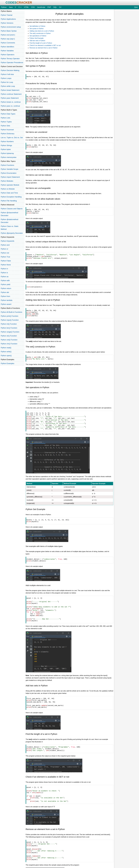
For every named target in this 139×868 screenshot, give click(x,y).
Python (4, 7)
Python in (4, 269)
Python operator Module (10, 185)
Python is (4, 273)
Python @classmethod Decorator (9, 214)
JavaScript (41, 7)
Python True (5, 257)
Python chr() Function (9, 344)
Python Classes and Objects (12, 209)
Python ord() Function (9, 340)
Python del (5, 292)
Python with (5, 281)
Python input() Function (10, 320)
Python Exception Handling (11, 197)
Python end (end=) (8, 35)
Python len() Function (9, 328)
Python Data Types (8, 114)
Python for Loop (7, 82)
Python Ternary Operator (10, 59)
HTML (26, 7)
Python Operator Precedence (12, 63)
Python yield (6, 284)
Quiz (136, 7)
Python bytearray (7, 153)
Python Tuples (6, 122)
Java (11, 7)
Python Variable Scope (10, 169)
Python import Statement (10, 177)
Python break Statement (10, 90)
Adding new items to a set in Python (42, 31)
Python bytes (6, 149)
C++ (20, 7)
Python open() (6, 356)
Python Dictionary (8, 134)
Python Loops (6, 78)
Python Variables (7, 51)
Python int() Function (9, 324)
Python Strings (6, 145)
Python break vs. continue (11, 102)
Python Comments (8, 43)
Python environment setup (11, 27)
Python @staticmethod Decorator (9, 221)
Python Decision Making (10, 70)
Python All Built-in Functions (11, 312)
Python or (4, 249)
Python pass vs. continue (10, 106)
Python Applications (8, 19)
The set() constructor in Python (40, 33)
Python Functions (7, 165)
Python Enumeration (9, 173)
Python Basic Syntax (9, 31)
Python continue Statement (11, 94)
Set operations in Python (38, 36)
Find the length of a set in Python (41, 43)
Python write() (6, 352)
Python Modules (7, 181)
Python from (5, 296)
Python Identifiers (7, 47)
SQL (55, 7)
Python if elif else (7, 74)
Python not (5, 253)
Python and (5, 245)
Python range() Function (10, 332)
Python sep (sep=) (8, 39)
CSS (33, 7)
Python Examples (7, 363)
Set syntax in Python (37, 29)
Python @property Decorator (12, 233)
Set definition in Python (37, 26)
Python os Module (8, 189)
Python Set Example (37, 38)
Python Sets (5, 126)
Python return (6, 288)
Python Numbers (7, 142)
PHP (49, 7)
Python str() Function (9, 336)
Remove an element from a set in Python (44, 48)
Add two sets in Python (37, 41)
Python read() (6, 348)
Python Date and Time (9, 193)
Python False (6, 261)
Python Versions (7, 23)
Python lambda (7, 300)
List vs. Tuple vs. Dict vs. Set (12, 138)
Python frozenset (7, 130)
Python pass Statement (10, 98)
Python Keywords (7, 241)
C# (60, 7)
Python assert (6, 304)
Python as (5, 277)
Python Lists (6, 118)
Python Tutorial (7, 15)
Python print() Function (10, 316)
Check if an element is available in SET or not (45, 45)
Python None (6, 265)
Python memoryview (9, 157)
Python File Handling (9, 201)
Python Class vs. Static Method (10, 228)
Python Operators (8, 55)
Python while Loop (8, 86)
